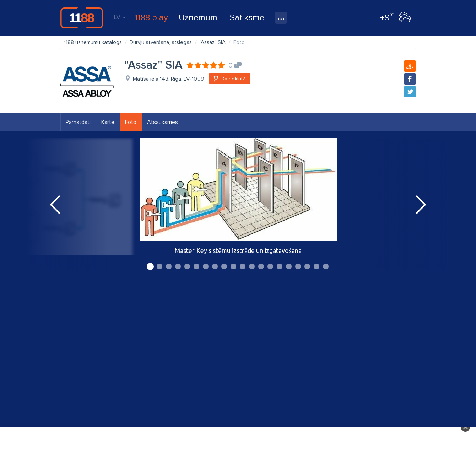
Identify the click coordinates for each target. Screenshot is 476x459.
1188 (82, 18)
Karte (108, 122)
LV (120, 17)
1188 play (152, 18)
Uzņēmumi (199, 18)
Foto (131, 122)
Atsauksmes (163, 122)
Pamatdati (78, 122)
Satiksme (247, 18)
